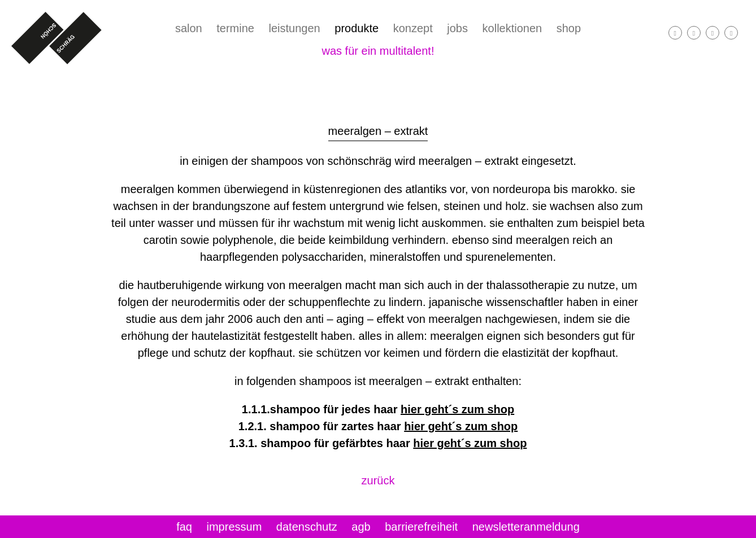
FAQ (184, 527)
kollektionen (512, 28)
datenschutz (307, 527)
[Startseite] (57, 38)
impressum (234, 527)
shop (569, 28)
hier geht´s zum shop (457, 409)
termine (235, 28)
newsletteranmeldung (526, 527)
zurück (378, 480)
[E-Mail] (712, 33)
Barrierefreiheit (421, 527)
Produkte (357, 28)
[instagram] (694, 33)
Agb (361, 527)
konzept (413, 28)
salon (189, 28)
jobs (457, 28)
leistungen (295, 28)
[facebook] (675, 33)
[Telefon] (731, 33)
